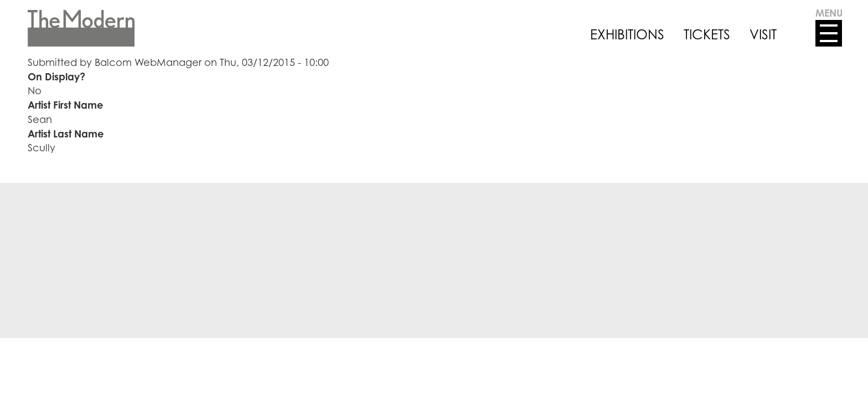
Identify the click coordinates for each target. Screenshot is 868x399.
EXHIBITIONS (627, 34)
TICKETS (707, 34)
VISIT (763, 34)
